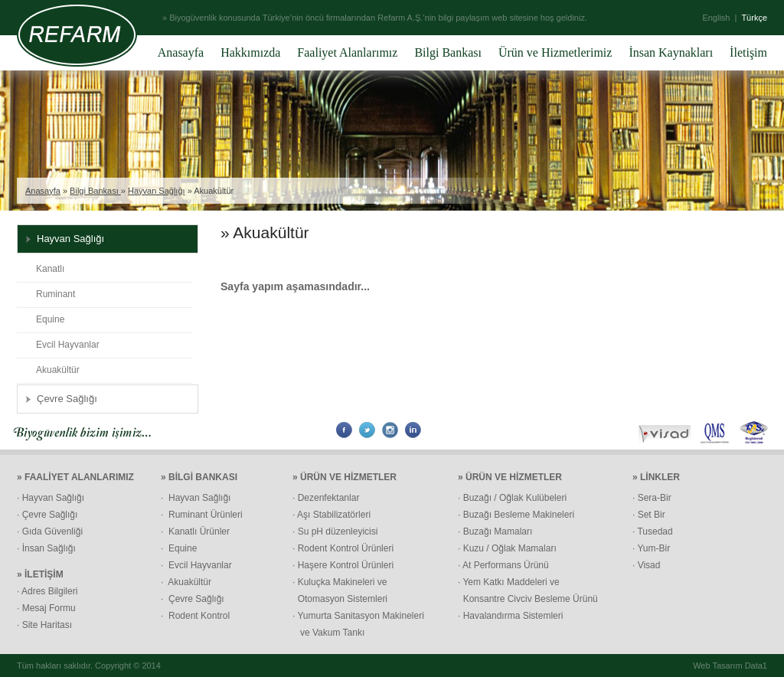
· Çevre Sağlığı (47, 515)
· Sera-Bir (652, 498)
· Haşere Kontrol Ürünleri (343, 565)
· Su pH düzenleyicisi (335, 531)
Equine (50, 319)
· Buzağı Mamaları (495, 531)
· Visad (646, 565)
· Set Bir (649, 515)
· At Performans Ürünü (503, 565)
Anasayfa (43, 191)
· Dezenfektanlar (326, 498)
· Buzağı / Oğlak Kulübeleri (512, 498)
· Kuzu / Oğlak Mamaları (507, 548)
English (716, 18)
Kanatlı (50, 269)
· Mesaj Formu (46, 608)
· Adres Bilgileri (47, 591)
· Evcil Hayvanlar (196, 565)
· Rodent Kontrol (195, 616)
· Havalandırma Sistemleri (510, 616)
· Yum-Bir (651, 548)
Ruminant (56, 294)
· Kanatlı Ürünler (195, 531)
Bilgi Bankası (95, 191)
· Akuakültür (186, 582)
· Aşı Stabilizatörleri (332, 515)
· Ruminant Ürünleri (202, 515)
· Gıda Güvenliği (50, 531)
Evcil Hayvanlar (68, 345)
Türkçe (754, 18)
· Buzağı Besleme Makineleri (516, 515)
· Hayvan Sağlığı (51, 498)
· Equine (179, 548)
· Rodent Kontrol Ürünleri (343, 548)
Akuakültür (58, 370)
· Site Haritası (44, 625)
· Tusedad (653, 531)
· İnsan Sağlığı (46, 548)
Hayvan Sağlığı (157, 191)
